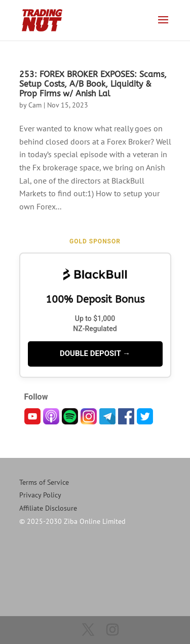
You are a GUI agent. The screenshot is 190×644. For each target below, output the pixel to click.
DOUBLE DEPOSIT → (95, 353)
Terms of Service (44, 482)
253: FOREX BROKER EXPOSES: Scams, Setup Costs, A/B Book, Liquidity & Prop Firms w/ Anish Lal (93, 84)
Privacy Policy (40, 495)
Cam (35, 105)
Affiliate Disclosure (48, 508)
